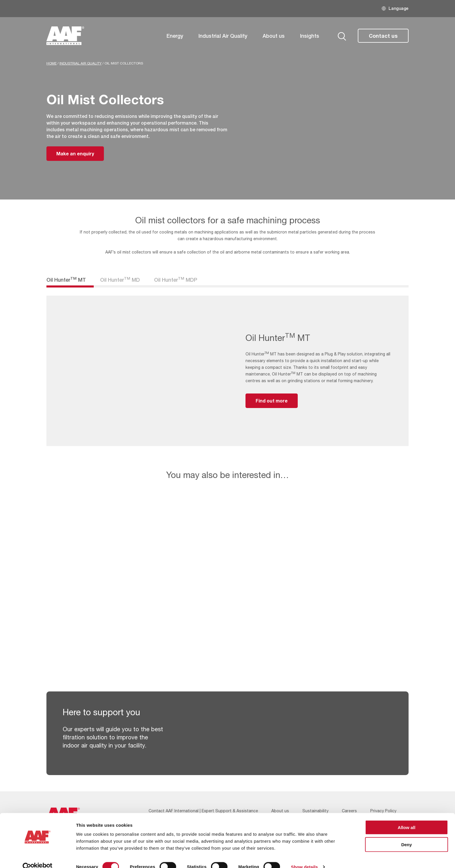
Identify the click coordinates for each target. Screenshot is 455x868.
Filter (216, 277)
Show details (305, 857)
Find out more (272, 401)
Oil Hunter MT (66, 280)
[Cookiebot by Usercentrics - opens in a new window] (38, 857)
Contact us (383, 36)
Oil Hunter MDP (176, 280)
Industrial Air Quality (223, 36)
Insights (310, 36)
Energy (175, 36)
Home (52, 63)
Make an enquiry (75, 153)
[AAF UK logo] (65, 36)
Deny (407, 834)
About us (274, 36)
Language (399, 8)
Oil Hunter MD (120, 280)
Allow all (407, 817)
